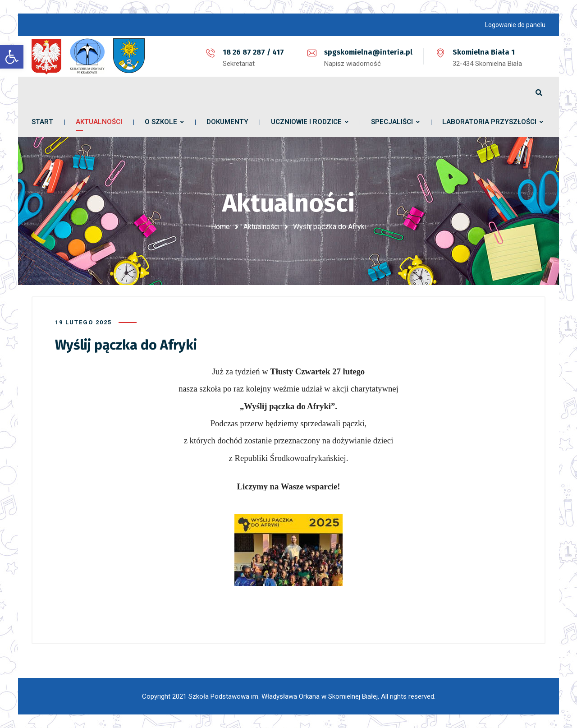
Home (220, 227)
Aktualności (261, 227)
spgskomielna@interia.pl (368, 52)
